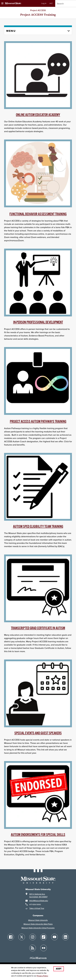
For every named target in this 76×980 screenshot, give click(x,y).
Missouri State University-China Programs (38, 928)
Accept (59, 969)
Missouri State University (38, 920)
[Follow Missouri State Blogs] (33, 948)
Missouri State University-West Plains (38, 924)
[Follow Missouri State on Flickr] (44, 948)
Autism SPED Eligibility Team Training (38, 526)
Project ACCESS (38, 10)
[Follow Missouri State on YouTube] (55, 937)
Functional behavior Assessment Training (38, 214)
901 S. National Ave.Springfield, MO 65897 (38, 895)
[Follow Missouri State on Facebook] (11, 937)
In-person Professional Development (38, 322)
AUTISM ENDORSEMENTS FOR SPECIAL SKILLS (38, 835)
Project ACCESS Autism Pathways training (38, 421)
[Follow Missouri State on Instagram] (33, 937)
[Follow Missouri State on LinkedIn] (65, 937)
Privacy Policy (42, 976)
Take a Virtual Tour (37, 908)
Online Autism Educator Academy (38, 115)
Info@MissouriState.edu (39, 901)
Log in (44, 3)
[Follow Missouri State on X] (22, 937)
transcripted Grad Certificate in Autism (38, 628)
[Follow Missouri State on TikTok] (44, 937)
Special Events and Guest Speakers (38, 733)
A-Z (51, 3)
